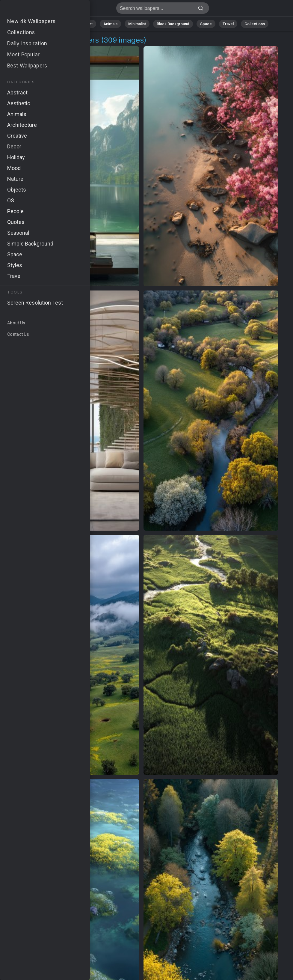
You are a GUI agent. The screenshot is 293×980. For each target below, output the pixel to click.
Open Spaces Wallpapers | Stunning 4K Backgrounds (36, 10)
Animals (110, 24)
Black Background (173, 24)
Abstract (85, 24)
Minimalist (137, 24)
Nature (60, 24)
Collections (255, 24)
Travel (228, 24)
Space (206, 24)
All (41, 24)
